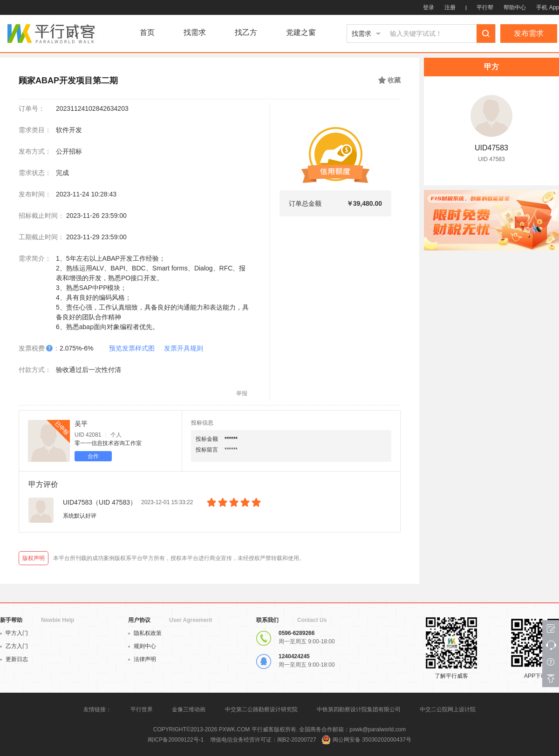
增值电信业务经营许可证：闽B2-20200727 (263, 740)
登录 (429, 7)
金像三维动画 (189, 709)
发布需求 (529, 33)
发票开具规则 (184, 348)
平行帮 (485, 7)
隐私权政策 (145, 633)
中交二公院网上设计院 (448, 709)
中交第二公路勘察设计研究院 (262, 709)
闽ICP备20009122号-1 (176, 740)
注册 (450, 7)
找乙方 (246, 33)
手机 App (548, 7)
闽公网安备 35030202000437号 (372, 740)
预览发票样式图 (132, 348)
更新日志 (14, 659)
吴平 (81, 424)
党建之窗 (301, 33)
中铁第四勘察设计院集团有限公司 (359, 709)
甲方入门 (14, 633)
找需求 (195, 33)
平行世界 (142, 709)
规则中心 (142, 646)
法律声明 (142, 659)
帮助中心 (515, 7)
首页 (147, 33)
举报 (242, 393)
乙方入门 (14, 646)
